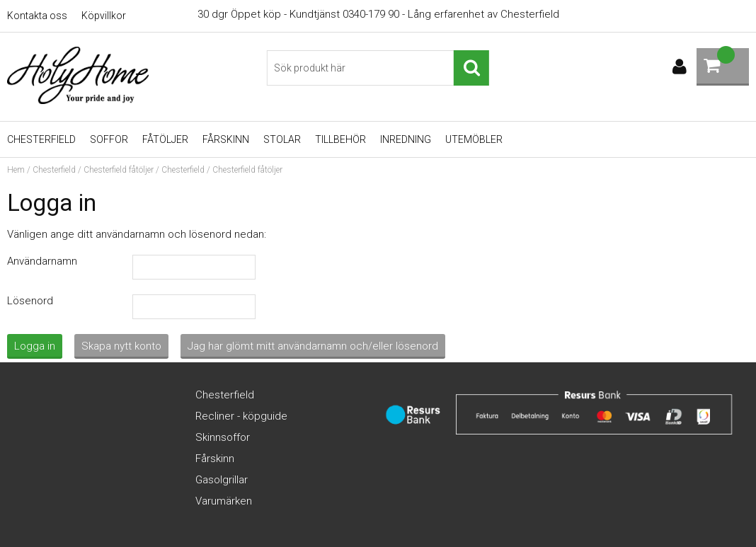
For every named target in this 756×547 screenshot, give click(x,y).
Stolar (282, 139)
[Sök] (378, 68)
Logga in (35, 346)
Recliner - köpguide (241, 416)
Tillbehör (340, 139)
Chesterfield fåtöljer (119, 170)
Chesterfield (41, 139)
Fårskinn (226, 139)
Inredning (406, 139)
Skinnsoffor (223, 437)
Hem (16, 170)
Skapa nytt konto (121, 346)
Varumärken (224, 501)
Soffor (109, 139)
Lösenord (30, 301)
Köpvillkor (104, 16)
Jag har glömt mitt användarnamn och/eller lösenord (313, 346)
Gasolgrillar (222, 480)
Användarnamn (42, 261)
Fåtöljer (165, 139)
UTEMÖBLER (474, 139)
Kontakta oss (37, 16)
